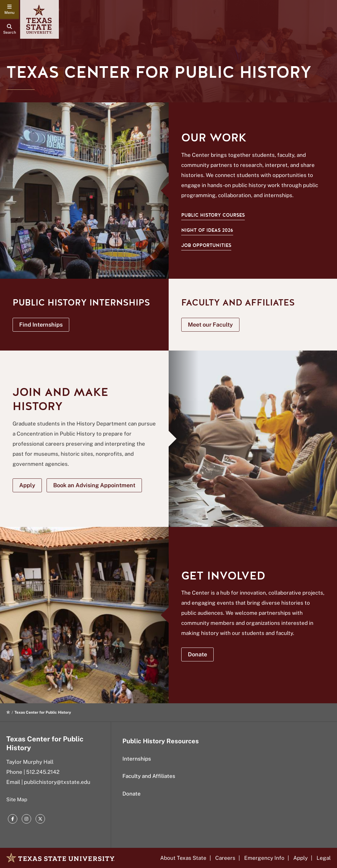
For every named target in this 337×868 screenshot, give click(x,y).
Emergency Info (264, 858)
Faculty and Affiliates (149, 776)
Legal (324, 858)
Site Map (17, 799)
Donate (132, 794)
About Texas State (183, 858)
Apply (300, 858)
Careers (225, 858)
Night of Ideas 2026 (207, 230)
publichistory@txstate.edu (57, 782)
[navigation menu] (9, 9)
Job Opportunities (206, 245)
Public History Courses (213, 215)
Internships (137, 759)
